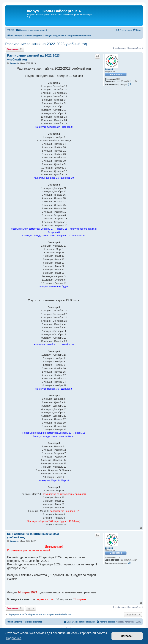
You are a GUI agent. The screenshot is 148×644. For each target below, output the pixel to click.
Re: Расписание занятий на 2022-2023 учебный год (33, 536)
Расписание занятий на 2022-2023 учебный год (46, 44)
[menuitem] (11, 30)
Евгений (109, 69)
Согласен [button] (127, 636)
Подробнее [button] (14, 638)
